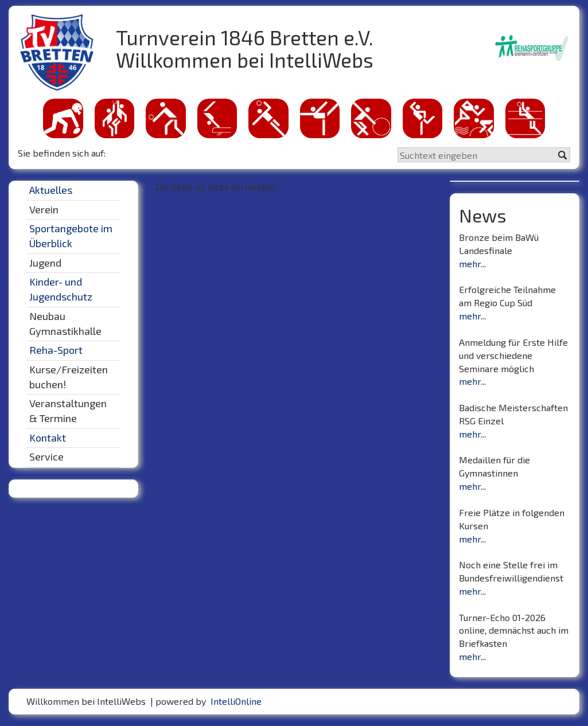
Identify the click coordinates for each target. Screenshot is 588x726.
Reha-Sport (56, 350)
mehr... (472, 264)
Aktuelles (51, 190)
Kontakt (48, 438)
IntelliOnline (236, 701)
